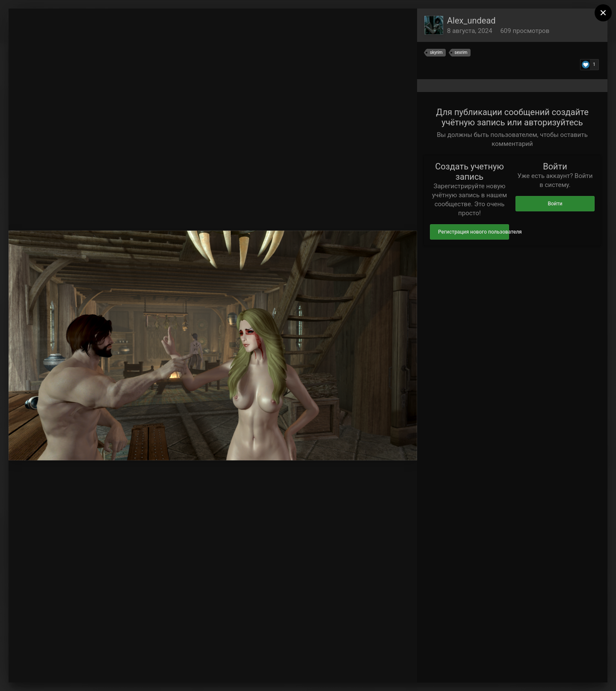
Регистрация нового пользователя (474, 232)
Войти (555, 204)
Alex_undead (471, 21)
